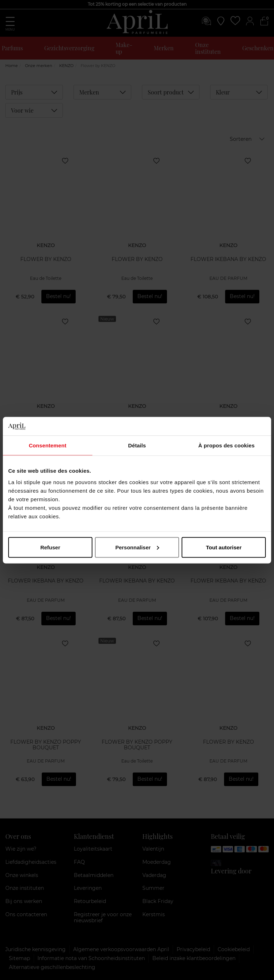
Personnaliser (137, 547)
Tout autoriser (224, 547)
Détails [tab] (137, 445)
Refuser (50, 547)
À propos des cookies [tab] (227, 445)
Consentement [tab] (48, 445)
